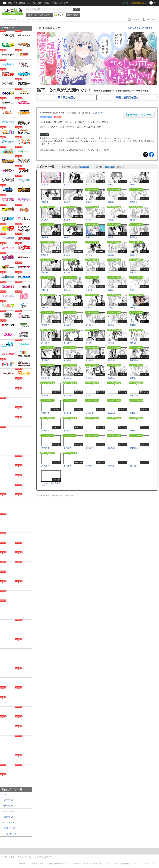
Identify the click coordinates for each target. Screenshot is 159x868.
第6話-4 (45, 272)
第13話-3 (112, 360)
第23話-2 (112, 466)
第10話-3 (67, 325)
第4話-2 (111, 220)
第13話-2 (89, 360)
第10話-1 (134, 308)
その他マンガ (9, 828)
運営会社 (23, 864)
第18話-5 (67, 466)
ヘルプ (43, 864)
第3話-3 (133, 202)
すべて (6, 795)
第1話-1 (45, 185)
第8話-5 (133, 290)
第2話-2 (111, 185)
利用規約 (33, 864)
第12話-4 (134, 343)
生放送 (22, 3)
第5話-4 (45, 255)
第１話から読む (67, 97)
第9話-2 (67, 308)
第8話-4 (111, 290)
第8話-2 (67, 290)
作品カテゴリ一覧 (12, 789)
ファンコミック (10, 834)
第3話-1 (89, 202)
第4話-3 (133, 220)
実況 (47, 3)
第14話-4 (112, 378)
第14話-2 (67, 378)
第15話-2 (112, 395)
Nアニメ (54, 3)
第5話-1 (89, 237)
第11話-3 (45, 343)
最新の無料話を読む (127, 97)
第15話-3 (134, 395)
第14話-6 (45, 395)
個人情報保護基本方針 (58, 864)
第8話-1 (45, 290)
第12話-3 (112, 343)
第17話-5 (67, 448)
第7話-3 (111, 272)
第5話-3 (133, 237)
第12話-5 (45, 360)
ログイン (125, 3)
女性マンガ (8, 817)
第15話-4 (45, 413)
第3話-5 (67, 220)
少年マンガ (8, 800)
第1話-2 (67, 185)
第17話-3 (134, 431)
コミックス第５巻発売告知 (51, 484)
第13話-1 (67, 360)
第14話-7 (67, 395)
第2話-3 (133, 185)
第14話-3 (89, 378)
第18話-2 (112, 448)
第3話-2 (111, 202)
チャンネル (31, 3)
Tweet (146, 155)
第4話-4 (45, 237)
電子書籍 (74, 15)
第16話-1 (67, 413)
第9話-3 (89, 308)
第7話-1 (67, 272)
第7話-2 (89, 272)
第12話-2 (89, 343)
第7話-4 (133, 272)
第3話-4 (45, 220)
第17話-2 (112, 431)
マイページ (151, 19)
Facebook (152, 155)
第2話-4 (45, 202)
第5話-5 (67, 255)
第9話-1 (45, 308)
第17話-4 (45, 448)
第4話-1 (89, 220)
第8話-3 (89, 290)
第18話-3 (134, 448)
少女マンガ (8, 811)
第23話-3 (134, 466)
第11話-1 (112, 325)
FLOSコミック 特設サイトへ (144, 28)
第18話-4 (45, 466)
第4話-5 (67, 237)
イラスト (47, 15)
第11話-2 (134, 325)
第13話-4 (134, 360)
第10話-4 (89, 325)
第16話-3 (112, 413)
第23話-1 (89, 466)
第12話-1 (67, 343)
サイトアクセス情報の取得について (121, 864)
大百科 (41, 3)
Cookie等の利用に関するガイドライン (87, 864)
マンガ (60, 15)
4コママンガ (9, 823)
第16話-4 (134, 413)
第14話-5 (134, 378)
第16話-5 (45, 431)
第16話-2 (89, 413)
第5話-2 (111, 237)
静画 (16, 3)
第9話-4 (111, 308)
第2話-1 (89, 185)
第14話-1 (45, 378)
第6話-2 (111, 255)
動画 (10, 3)
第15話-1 (89, 395)
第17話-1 (89, 431)
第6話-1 (89, 255)
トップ (34, 15)
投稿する (135, 19)
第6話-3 (133, 255)
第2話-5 (67, 202)
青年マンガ (8, 806)
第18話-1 (89, 448)
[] (98, 113)
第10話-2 (45, 325)
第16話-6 (67, 431)
